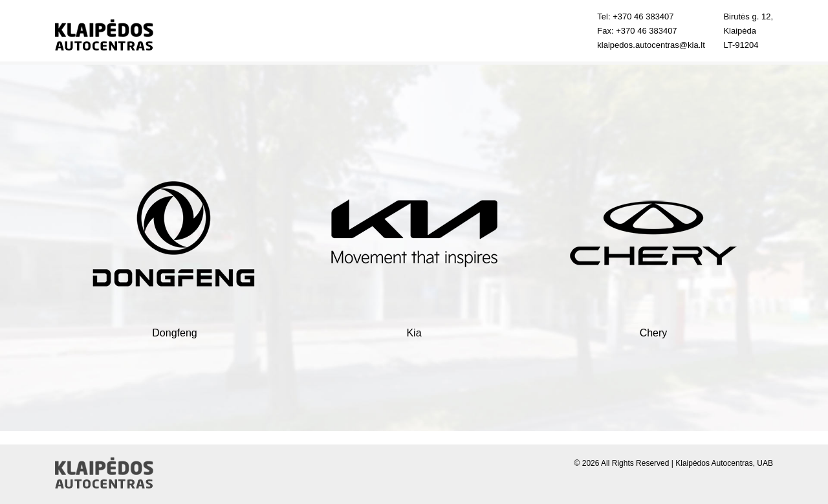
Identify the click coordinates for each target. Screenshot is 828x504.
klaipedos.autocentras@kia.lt (651, 45)
